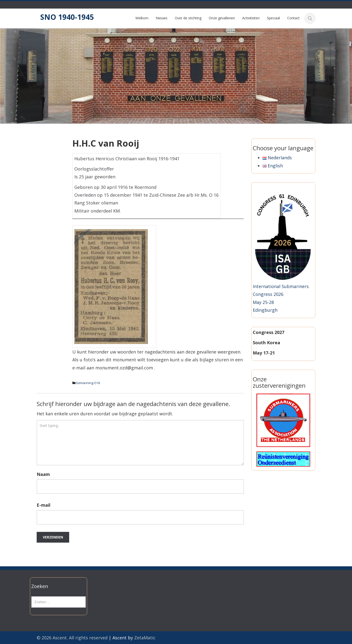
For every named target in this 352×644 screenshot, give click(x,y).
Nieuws (162, 18)
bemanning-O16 (88, 383)
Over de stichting (188, 18)
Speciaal (273, 18)
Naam (43, 474)
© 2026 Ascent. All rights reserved (72, 638)
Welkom (142, 18)
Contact (293, 18)
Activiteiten (251, 18)
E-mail (44, 505)
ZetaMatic (145, 638)
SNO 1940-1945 (67, 17)
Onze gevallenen (222, 18)
